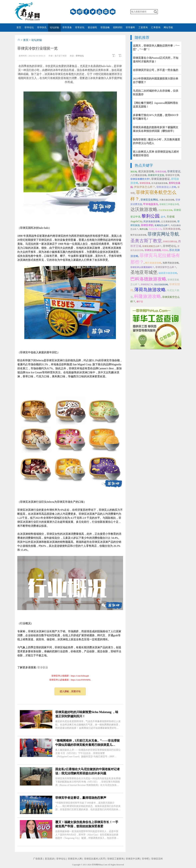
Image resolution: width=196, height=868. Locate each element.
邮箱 (113, 12)
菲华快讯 (42, 27)
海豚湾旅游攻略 (171, 263)
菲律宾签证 (174, 171)
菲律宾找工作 (147, 284)
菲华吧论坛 (170, 246)
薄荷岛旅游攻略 (150, 290)
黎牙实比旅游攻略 (138, 235)
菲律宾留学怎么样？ (166, 267)
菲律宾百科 (157, 859)
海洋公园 (144, 229)
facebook (86, 12)
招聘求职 (118, 27)
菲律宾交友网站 (149, 200)
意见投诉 (49, 859)
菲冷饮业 (43, 667)
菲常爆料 (130, 27)
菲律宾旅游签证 (161, 179)
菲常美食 (67, 27)
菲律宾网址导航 (163, 234)
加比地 (134, 172)
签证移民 (92, 27)
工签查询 (143, 27)
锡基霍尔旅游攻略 (168, 273)
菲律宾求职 (147, 225)
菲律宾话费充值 (170, 242)
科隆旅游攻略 (148, 296)
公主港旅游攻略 (169, 221)
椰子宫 (140, 302)
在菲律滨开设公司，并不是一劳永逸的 (156, 70)
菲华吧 (145, 859)
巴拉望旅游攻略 (166, 210)
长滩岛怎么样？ (162, 225)
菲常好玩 (80, 27)
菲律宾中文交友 (156, 175)
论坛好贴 (54, 27)
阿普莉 (165, 250)
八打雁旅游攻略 (139, 175)
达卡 (163, 217)
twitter (93, 12)
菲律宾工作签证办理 (169, 204)
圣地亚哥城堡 (144, 272)
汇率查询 (156, 27)
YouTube (99, 12)
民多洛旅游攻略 (152, 221)
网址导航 (168, 27)
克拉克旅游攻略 (161, 284)
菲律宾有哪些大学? (140, 179)
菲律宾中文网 (172, 175)
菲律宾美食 (145, 183)
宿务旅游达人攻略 (166, 187)
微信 (73, 12)
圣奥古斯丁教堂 (146, 241)
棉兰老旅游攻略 (153, 263)
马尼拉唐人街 (155, 229)
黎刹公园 (151, 216)
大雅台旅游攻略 (167, 200)
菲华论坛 (29, 27)
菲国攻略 (105, 27)
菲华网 (95, 865)
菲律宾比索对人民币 (95, 859)
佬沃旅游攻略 (146, 171)
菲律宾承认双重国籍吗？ (142, 267)
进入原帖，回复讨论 (70, 691)
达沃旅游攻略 (144, 209)
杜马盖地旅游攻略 (160, 183)
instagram (106, 12)
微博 (80, 12)
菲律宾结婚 (161, 172)
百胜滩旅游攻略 (172, 229)
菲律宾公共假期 (153, 250)
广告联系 (38, 859)
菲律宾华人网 (75, 859)
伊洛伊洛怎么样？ (145, 187)
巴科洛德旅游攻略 (148, 279)
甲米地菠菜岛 (151, 204)
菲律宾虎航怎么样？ (152, 246)
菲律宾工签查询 (115, 859)
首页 (19, 27)
